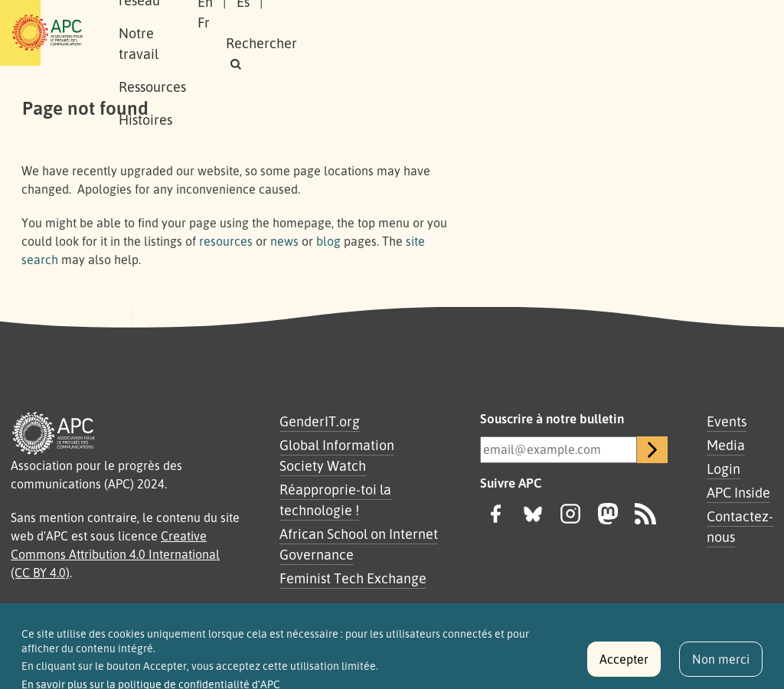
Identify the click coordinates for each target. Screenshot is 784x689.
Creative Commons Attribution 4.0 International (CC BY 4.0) (115, 554)
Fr (612, 22)
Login (724, 469)
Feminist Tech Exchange (353, 578)
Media (726, 445)
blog (328, 241)
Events (727, 421)
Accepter (624, 666)
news (284, 241)
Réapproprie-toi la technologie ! (335, 500)
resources (226, 241)
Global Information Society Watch (337, 455)
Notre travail (361, 16)
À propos (170, 16)
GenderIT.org (320, 421)
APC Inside (738, 492)
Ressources (456, 16)
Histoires (170, 49)
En (537, 22)
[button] (613, 43)
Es (575, 22)
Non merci (721, 666)
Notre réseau (259, 16)
